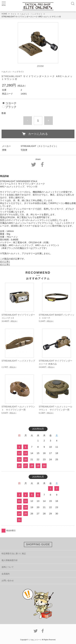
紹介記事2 (5, 264)
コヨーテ (11, 103)
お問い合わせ (8, 581)
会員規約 (6, 574)
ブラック (11, 107)
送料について (8, 567)
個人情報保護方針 (10, 560)
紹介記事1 (5, 262)
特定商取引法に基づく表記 (14, 554)
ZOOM (40, 66)
